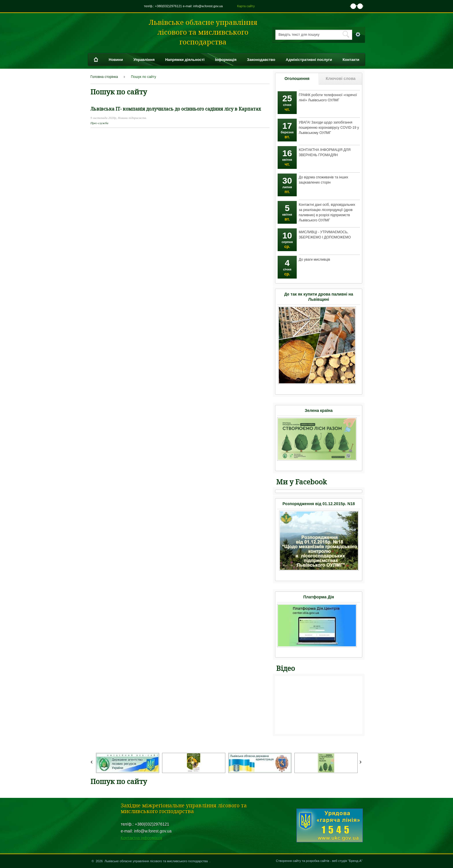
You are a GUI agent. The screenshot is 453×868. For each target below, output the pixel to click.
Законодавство (261, 60)
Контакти (351, 60)
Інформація (226, 60)
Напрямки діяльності (185, 60)
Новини (116, 60)
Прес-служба (99, 123)
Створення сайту (288, 861)
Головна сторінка (104, 77)
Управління (144, 60)
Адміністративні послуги (309, 60)
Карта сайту (246, 6)
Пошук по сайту (143, 77)
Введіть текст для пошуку (299, 35)
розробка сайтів (318, 861)
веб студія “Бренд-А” (347, 861)
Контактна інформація (142, 838)
